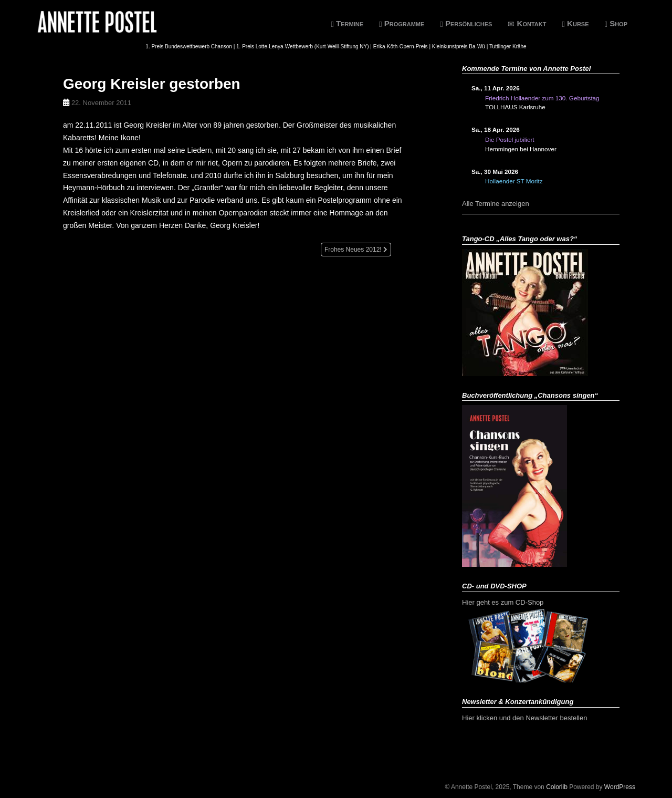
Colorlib (557, 787)
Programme (402, 24)
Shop (616, 24)
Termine (347, 24)
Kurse (575, 24)
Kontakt (527, 24)
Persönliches (466, 24)
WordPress (620, 787)
